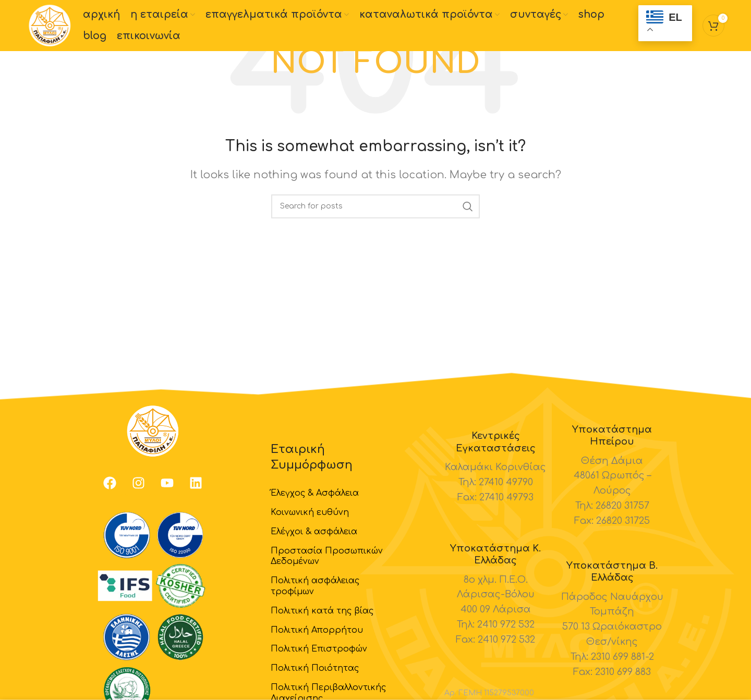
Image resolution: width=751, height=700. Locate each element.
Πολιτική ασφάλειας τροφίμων (315, 586)
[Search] (375, 206)
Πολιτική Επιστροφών (319, 649)
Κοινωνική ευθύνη (310, 512)
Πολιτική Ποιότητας (315, 668)
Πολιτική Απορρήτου (317, 630)
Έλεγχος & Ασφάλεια (315, 493)
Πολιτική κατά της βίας (322, 611)
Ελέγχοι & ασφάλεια (314, 532)
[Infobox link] (495, 467)
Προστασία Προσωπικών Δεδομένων (327, 556)
